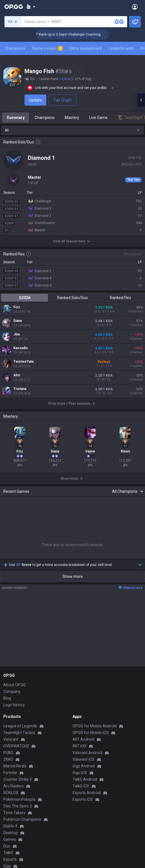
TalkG (8, 853)
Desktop (11, 833)
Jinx (17, 334)
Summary (16, 118)
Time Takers (14, 813)
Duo (7, 846)
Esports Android (87, 793)
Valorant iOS (84, 759)
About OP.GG (14, 685)
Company (12, 692)
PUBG (8, 753)
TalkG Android (85, 779)
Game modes (47, 48)
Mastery (72, 118)
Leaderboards (121, 48)
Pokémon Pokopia (19, 799)
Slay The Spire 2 (18, 806)
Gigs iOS (80, 773)
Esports (10, 859)
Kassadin (20, 348)
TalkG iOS (81, 786)
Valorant (11, 739)
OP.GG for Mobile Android (95, 726)
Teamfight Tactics (19, 733)
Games (10, 839)
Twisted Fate (24, 362)
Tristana (20, 389)
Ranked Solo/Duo (72, 298)
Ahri (17, 375)
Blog (7, 698)
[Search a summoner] (119, 22)
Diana (18, 321)
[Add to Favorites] (78, 71)
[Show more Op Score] (140, 565)
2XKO (8, 759)
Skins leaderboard (85, 48)
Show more (73, 576)
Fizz (17, 307)
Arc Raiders (14, 786)
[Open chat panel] (141, 100)
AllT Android (83, 739)
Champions (15, 48)
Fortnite (10, 773)
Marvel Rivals (15, 766)
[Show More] (31, 7)
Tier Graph (62, 100)
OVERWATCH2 (16, 746)
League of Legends (20, 726)
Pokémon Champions (22, 819)
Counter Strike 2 (18, 779)
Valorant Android (87, 753)
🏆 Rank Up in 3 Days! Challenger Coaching (74, 34)
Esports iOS (83, 799)
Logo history (14, 705)
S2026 (25, 298)
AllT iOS (79, 746)
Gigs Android (84, 766)
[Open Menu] (135, 7)
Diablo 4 (10, 826)
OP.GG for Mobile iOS (91, 733)
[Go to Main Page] (14, 7)
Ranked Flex (120, 298)
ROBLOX (11, 793)
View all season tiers (72, 241)
